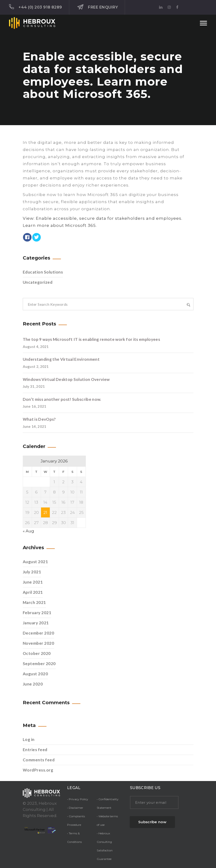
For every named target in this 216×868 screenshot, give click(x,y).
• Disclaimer (75, 808)
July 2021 (32, 572)
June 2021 (33, 582)
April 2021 (33, 592)
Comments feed (39, 760)
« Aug (28, 531)
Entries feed (35, 750)
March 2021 (34, 602)
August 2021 (35, 562)
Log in (29, 739)
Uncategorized (38, 282)
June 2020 (33, 684)
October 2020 (37, 653)
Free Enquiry (98, 7)
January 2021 (36, 623)
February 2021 (37, 613)
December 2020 (39, 633)
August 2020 (35, 674)
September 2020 (39, 664)
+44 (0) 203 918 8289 (36, 7)
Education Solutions (43, 272)
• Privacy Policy (78, 799)
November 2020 (39, 643)
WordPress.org (38, 770)
